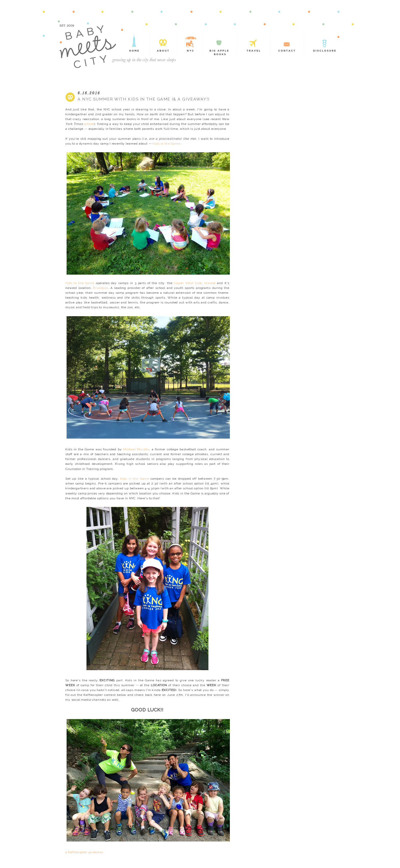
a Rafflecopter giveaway (84, 852)
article (89, 124)
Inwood (210, 283)
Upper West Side (188, 283)
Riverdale (101, 288)
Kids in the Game (166, 144)
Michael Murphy (136, 449)
